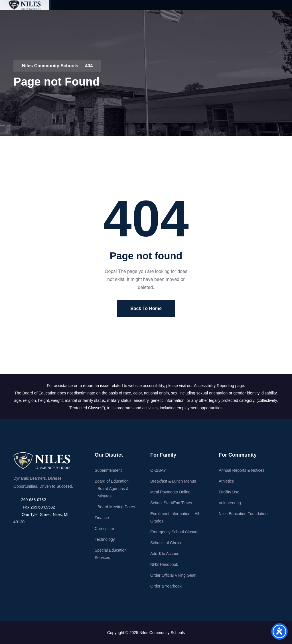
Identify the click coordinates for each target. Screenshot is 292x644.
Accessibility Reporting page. (220, 386)
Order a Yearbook (166, 586)
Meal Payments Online (170, 492)
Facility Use (229, 492)
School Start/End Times (171, 503)
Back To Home (146, 308)
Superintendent (108, 470)
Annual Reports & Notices (242, 470)
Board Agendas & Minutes (113, 492)
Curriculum (104, 528)
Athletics (226, 481)
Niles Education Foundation (243, 514)
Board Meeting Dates (116, 507)
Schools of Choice (166, 543)
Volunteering (230, 503)
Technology (105, 539)
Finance (102, 518)
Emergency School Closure (175, 532)
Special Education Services (111, 554)
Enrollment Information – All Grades (175, 517)
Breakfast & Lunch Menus (173, 481)
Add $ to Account (165, 554)
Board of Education (112, 481)
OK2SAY (158, 470)
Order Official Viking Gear (173, 575)
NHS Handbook (164, 564)
